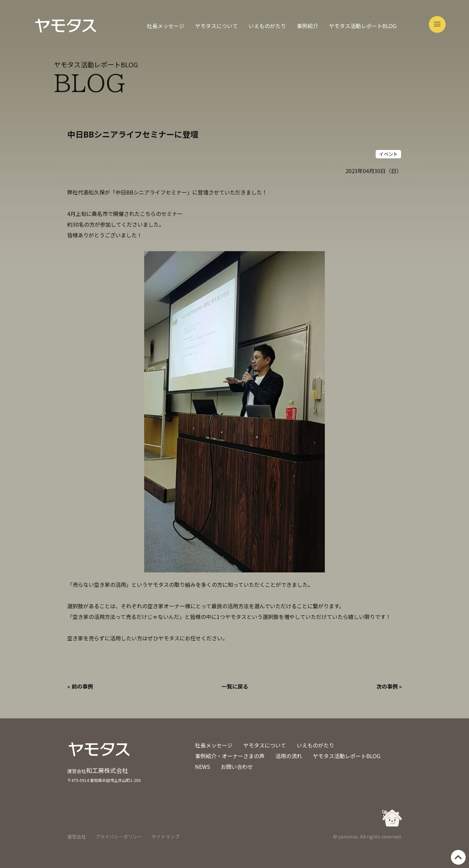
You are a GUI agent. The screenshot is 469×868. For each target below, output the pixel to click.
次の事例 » (389, 686)
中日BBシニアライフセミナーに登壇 (133, 134)
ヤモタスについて (216, 26)
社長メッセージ (166, 26)
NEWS (203, 767)
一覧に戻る (235, 686)
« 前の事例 (80, 686)
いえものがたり (267, 26)
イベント (388, 154)
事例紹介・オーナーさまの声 (230, 756)
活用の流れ (289, 756)
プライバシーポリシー (119, 837)
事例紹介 (307, 26)
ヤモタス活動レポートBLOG (363, 26)
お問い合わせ (237, 767)
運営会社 (77, 837)
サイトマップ (166, 837)
